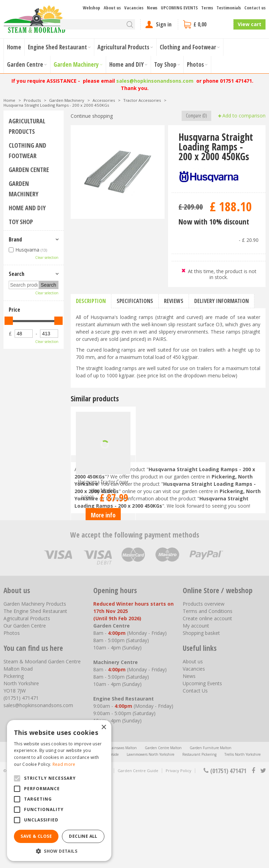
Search (17, 274)
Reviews (174, 301)
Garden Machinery (23, 189)
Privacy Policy (179, 859)
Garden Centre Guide (138, 859)
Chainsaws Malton (122, 836)
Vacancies (194, 757)
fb (253, 859)
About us (193, 750)
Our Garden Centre (25, 714)
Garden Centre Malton (163, 836)
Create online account (207, 707)
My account (196, 714)
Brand (15, 239)
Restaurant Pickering (199, 843)
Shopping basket (201, 722)
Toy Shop (21, 222)
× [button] (104, 727)
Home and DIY (27, 208)
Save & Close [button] (36, 836)
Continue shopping (92, 116)
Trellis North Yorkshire (243, 843)
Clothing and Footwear (27, 150)
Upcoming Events (202, 772)
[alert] (59, 791)
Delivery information (221, 301)
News (189, 765)
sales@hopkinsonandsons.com (155, 81)
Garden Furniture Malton (211, 836)
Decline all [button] (83, 836)
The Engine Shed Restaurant (35, 700)
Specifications (135, 301)
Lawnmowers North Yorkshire (151, 843)
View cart (250, 24)
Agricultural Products (27, 126)
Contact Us (195, 779)
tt (263, 859)
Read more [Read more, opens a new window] (64, 764)
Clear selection (47, 257)
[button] (59, 851)
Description (91, 301)
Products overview (204, 692)
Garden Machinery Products (35, 692)
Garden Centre (29, 170)
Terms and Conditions (208, 700)
